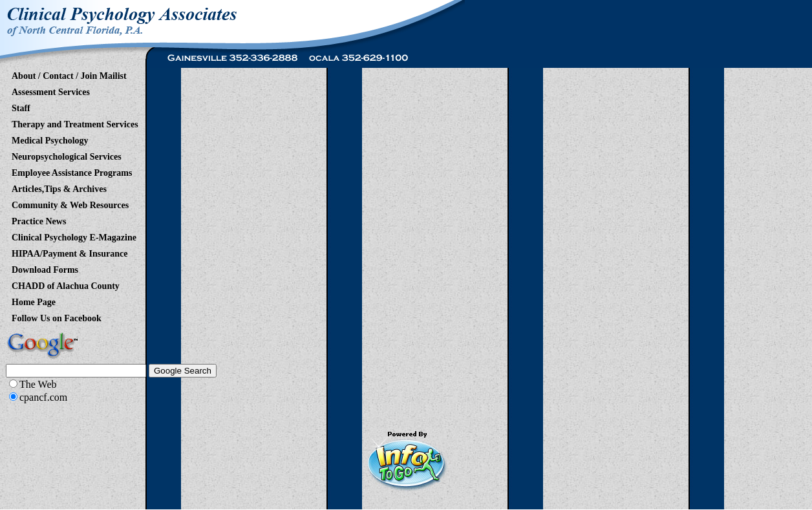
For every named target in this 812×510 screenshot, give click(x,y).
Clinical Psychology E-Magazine (74, 235)
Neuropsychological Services (67, 154)
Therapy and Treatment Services (75, 122)
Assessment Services (51, 90)
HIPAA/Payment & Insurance (69, 251)
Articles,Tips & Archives (59, 187)
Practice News (39, 219)
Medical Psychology (50, 138)
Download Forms (45, 268)
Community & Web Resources (70, 203)
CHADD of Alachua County (66, 284)
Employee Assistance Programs (72, 171)
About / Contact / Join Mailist (69, 74)
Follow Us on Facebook (57, 316)
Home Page (34, 300)
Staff (21, 106)
